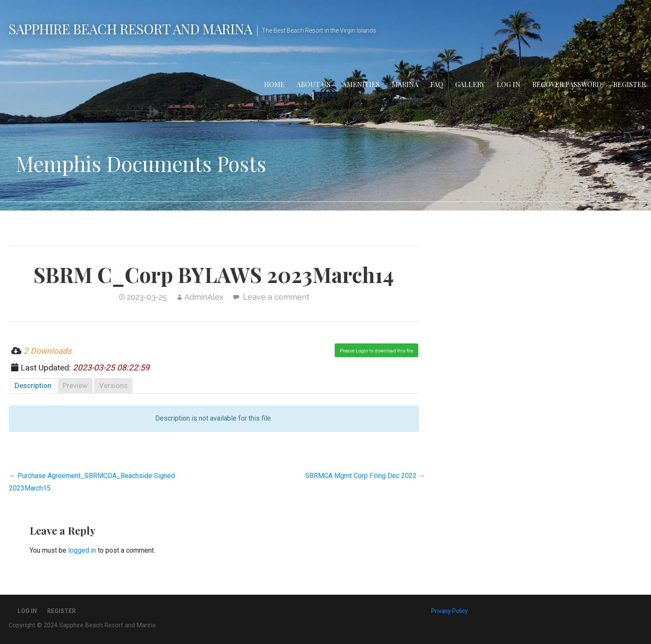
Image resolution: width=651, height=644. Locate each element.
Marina (405, 84)
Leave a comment (276, 297)
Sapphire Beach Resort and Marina (130, 29)
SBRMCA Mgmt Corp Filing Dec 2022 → (365, 476)
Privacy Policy (450, 611)
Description (33, 385)
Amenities (361, 84)
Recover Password (567, 84)
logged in (82, 550)
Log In (508, 84)
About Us (313, 84)
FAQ (437, 84)
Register (630, 84)
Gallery (470, 84)
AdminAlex (204, 297)
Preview (75, 385)
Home (274, 84)
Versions (113, 385)
